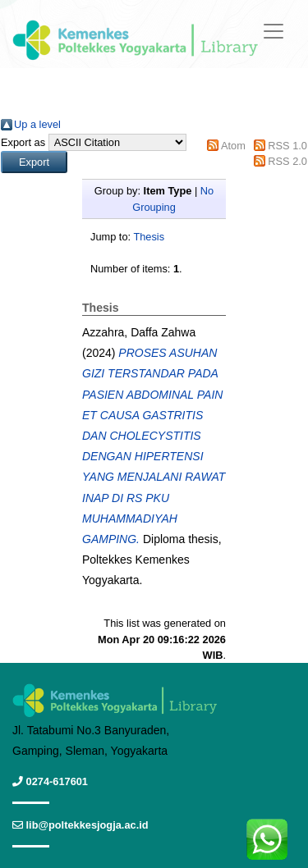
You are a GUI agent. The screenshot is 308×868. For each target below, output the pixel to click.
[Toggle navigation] (274, 31)
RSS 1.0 (287, 146)
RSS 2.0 (287, 161)
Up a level (37, 124)
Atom (233, 146)
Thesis (149, 237)
